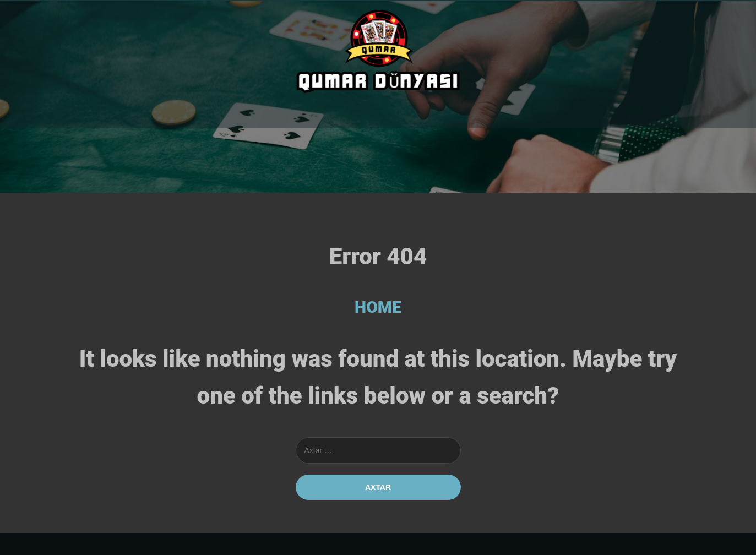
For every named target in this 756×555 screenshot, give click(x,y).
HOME (378, 307)
